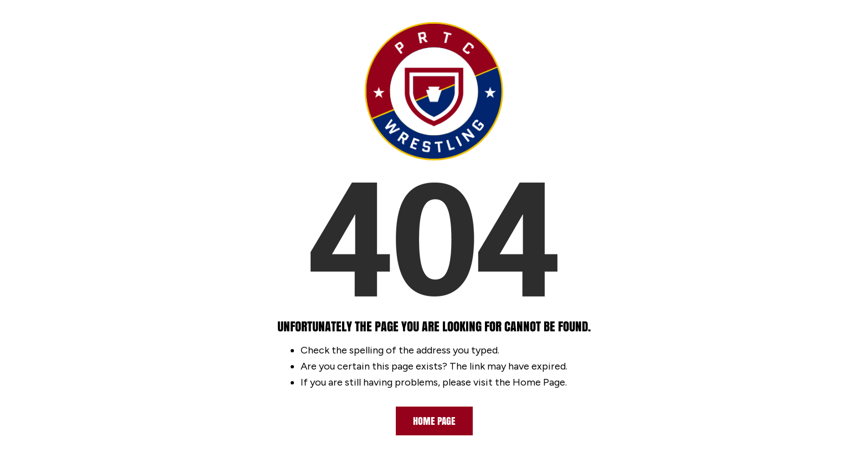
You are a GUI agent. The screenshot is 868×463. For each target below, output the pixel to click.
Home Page (434, 421)
